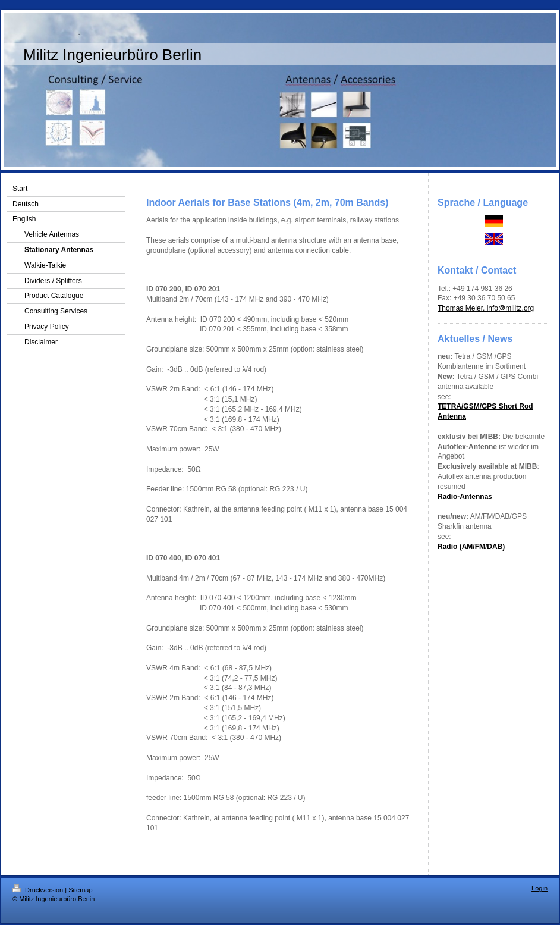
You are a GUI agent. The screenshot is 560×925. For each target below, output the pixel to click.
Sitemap (80, 890)
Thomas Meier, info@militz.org (486, 308)
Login (539, 888)
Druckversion (39, 890)
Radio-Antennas (465, 497)
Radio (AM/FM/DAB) (471, 547)
